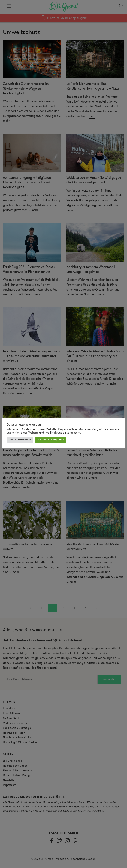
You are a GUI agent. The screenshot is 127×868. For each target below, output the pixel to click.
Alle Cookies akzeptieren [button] (51, 440)
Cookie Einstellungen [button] (20, 440)
